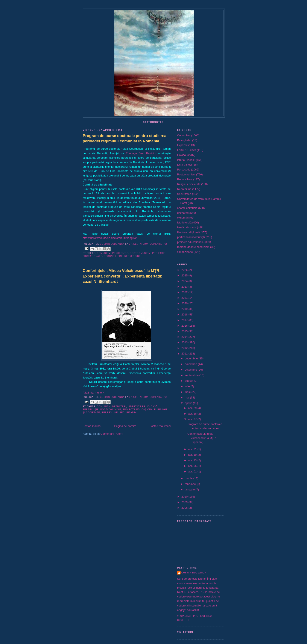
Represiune (132, 256)
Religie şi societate (189, 184)
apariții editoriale (187, 208)
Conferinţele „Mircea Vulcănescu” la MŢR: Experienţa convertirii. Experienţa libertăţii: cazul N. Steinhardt (122, 276)
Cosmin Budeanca (194, 573)
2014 (185, 337)
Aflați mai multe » (93, 393)
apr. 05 (193, 466)
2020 (185, 303)
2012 (185, 348)
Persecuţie (120, 253)
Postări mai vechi (160, 426)
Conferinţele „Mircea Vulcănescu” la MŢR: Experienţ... (202, 438)
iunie (188, 392)
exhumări (183, 218)
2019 (185, 309)
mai (188, 397)
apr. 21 (193, 449)
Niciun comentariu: (153, 244)
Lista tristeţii (185, 165)
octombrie (191, 370)
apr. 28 (193, 414)
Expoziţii (182, 145)
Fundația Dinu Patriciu (141, 153)
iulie (188, 386)
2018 (185, 314)
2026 (185, 270)
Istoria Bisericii (186, 160)
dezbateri (119, 406)
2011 (185, 354)
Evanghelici (184, 140)
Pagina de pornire (125, 426)
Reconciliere (113, 256)
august (189, 381)
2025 (185, 275)
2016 (185, 326)
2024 (185, 281)
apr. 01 (193, 471)
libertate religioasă (143, 406)
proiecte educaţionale (139, 409)
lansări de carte (187, 227)
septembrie (192, 375)
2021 (185, 298)
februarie (191, 484)
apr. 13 (193, 460)
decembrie (192, 358)
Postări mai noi (92, 426)
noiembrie (191, 364)
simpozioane (185, 252)
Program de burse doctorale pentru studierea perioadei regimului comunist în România (125, 138)
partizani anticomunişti (191, 237)
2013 (185, 342)
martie (189, 478)
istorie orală (184, 222)
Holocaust (183, 155)
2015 (185, 331)
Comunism (104, 253)
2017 (185, 320)
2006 (185, 508)
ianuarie (190, 489)
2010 (185, 497)
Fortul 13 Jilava (187, 150)
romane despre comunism (193, 247)
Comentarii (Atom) (112, 434)
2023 (185, 287)
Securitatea (128, 412)
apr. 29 (193, 408)
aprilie (189, 403)
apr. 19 (193, 455)
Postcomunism (140, 253)
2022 (185, 292)
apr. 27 (193, 419)
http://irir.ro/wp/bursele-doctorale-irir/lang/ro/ (110, 238)
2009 (185, 502)
